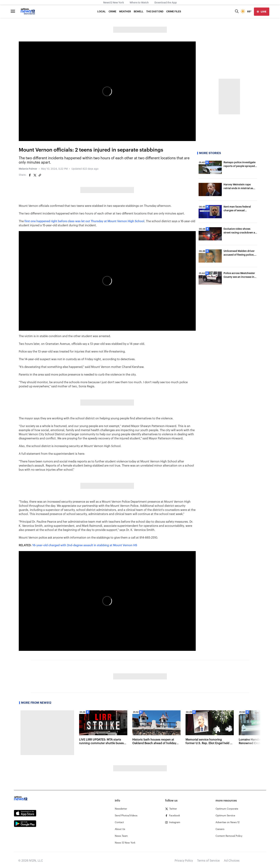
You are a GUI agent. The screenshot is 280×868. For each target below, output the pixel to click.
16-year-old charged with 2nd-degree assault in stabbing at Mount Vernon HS (85, 545)
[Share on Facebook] (30, 175)
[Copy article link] (40, 175)
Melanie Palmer (28, 169)
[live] (262, 12)
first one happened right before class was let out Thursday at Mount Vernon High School (84, 221)
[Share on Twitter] (35, 175)
